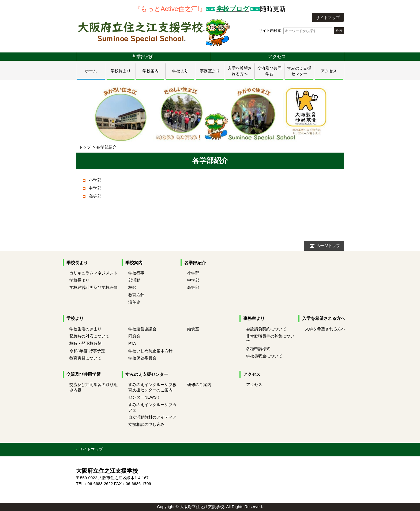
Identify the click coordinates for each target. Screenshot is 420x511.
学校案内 (151, 71)
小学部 (95, 180)
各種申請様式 (258, 349)
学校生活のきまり (85, 329)
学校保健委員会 (142, 358)
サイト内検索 (295, 31)
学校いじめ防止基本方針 (150, 351)
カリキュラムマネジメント (93, 273)
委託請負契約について (266, 329)
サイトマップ (328, 18)
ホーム (91, 71)
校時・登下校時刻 (85, 343)
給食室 (193, 329)
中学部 (95, 188)
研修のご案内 (199, 385)
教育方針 (136, 295)
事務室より (210, 71)
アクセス (277, 56)
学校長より (121, 71)
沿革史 (134, 302)
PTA (132, 343)
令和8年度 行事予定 (87, 351)
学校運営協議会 (142, 329)
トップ (85, 147)
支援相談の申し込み (146, 424)
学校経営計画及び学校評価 (93, 287)
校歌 (132, 287)
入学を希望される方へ (324, 318)
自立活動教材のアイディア (152, 417)
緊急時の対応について (89, 336)
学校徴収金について (264, 356)
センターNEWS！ (145, 397)
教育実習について (85, 358)
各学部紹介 (143, 56)
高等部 (95, 196)
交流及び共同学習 (84, 374)
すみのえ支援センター (147, 374)
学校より (180, 71)
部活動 (134, 280)
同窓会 (134, 336)
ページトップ (328, 246)
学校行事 (136, 273)
